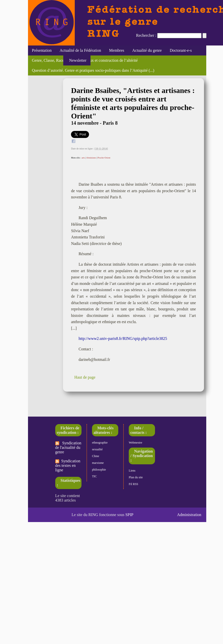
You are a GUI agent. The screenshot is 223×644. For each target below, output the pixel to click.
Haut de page (85, 377)
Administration (189, 515)
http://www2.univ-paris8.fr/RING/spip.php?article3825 (123, 338)
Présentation (42, 50)
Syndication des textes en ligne (68, 465)
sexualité (97, 449)
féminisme (91, 158)
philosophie (99, 470)
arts (83, 158)
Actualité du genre (147, 50)
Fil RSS (133, 484)
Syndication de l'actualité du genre (68, 447)
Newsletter (77, 60)
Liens (132, 471)
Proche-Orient (104, 158)
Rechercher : (146, 35)
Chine (96, 456)
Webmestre (135, 443)
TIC (94, 476)
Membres (116, 50)
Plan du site (136, 477)
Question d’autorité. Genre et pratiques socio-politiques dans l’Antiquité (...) (93, 70)
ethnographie (100, 443)
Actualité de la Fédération (80, 50)
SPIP (129, 515)
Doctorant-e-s (181, 50)
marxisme (98, 463)
